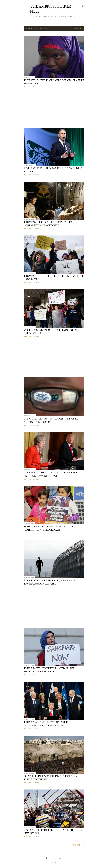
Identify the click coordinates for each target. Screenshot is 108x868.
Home (32, 16)
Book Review (63, 16)
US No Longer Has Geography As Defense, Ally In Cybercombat (51, 420)
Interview (52, 16)
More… (73, 16)
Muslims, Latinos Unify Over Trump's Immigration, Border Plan (48, 528)
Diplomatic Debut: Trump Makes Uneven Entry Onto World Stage (51, 474)
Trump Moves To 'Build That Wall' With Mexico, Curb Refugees (50, 670)
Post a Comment (34, 87)
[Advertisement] (54, 108)
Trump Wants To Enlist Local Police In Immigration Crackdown (50, 224)
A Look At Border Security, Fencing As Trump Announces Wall (49, 582)
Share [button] (25, 87)
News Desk (41, 16)
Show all (79, 28)
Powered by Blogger (54, 858)
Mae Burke (60, 862)
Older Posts (79, 845)
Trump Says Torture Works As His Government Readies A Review (46, 724)
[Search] (83, 6)
